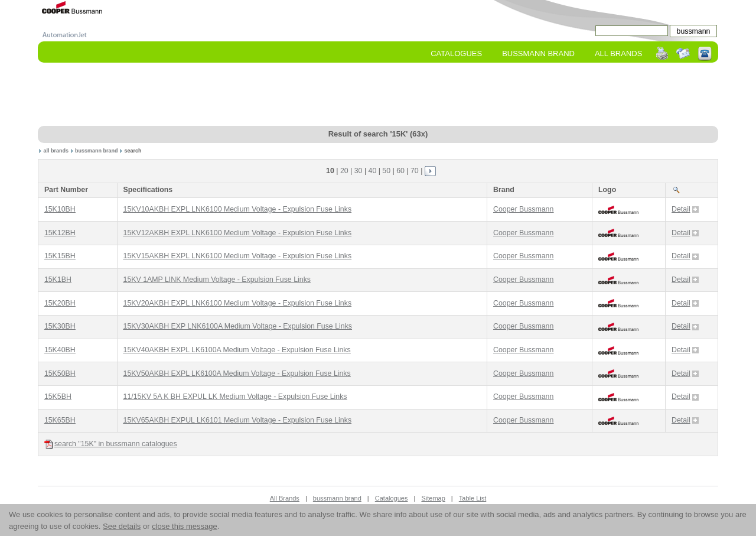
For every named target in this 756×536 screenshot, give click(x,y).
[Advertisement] (378, 95)
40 (373, 171)
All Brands (618, 53)
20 (344, 171)
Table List (472, 498)
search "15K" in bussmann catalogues (111, 444)
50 (386, 171)
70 (415, 171)
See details (122, 526)
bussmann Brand (538, 53)
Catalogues (456, 53)
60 (400, 171)
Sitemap (433, 498)
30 (359, 171)
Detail (685, 209)
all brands (56, 151)
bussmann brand (97, 151)
